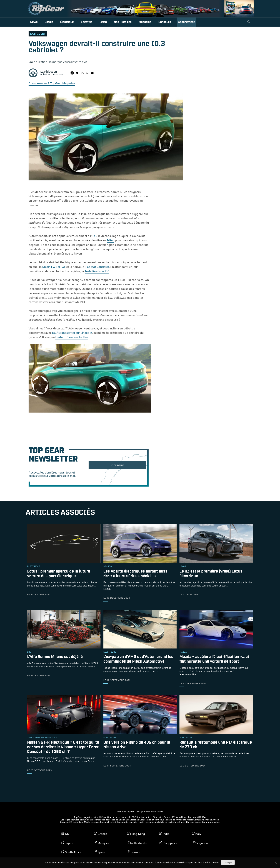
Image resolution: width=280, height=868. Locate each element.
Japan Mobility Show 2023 (42, 738)
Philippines (170, 843)
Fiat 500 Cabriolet (97, 267)
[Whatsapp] (87, 73)
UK (67, 834)
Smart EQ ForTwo (54, 267)
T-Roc (110, 240)
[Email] (92, 73)
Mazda (183, 652)
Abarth (108, 567)
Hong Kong (138, 834)
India (166, 834)
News (34, 22)
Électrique (67, 22)
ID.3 (95, 236)
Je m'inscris (117, 465)
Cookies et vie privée (153, 811)
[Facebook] (72, 73)
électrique (33, 567)
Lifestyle (87, 22)
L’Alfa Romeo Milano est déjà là (55, 657)
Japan (69, 843)
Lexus (183, 567)
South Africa (73, 852)
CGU (138, 811)
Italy (198, 834)
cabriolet (38, 34)
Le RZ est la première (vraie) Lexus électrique (211, 574)
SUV (29, 652)
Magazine (145, 22)
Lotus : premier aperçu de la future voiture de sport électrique (59, 574)
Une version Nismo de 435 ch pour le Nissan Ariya (137, 745)
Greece (102, 834)
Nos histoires (123, 22)
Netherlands (138, 843)
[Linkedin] (82, 73)
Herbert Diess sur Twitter (72, 337)
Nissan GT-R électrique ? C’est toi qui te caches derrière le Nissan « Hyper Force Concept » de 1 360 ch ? (63, 747)
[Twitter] (77, 73)
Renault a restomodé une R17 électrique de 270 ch (216, 745)
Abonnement (186, 22)
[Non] (276, 863)
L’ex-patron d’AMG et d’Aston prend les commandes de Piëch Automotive (138, 659)
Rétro (103, 22)
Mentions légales (126, 811)
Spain (101, 852)
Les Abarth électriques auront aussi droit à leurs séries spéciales (136, 574)
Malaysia (103, 843)
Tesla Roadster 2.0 (97, 271)
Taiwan (135, 852)
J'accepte (228, 863)
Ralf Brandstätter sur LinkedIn (72, 333)
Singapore (202, 843)
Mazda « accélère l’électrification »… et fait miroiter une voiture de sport (214, 659)
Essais (49, 22)
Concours (165, 22)
